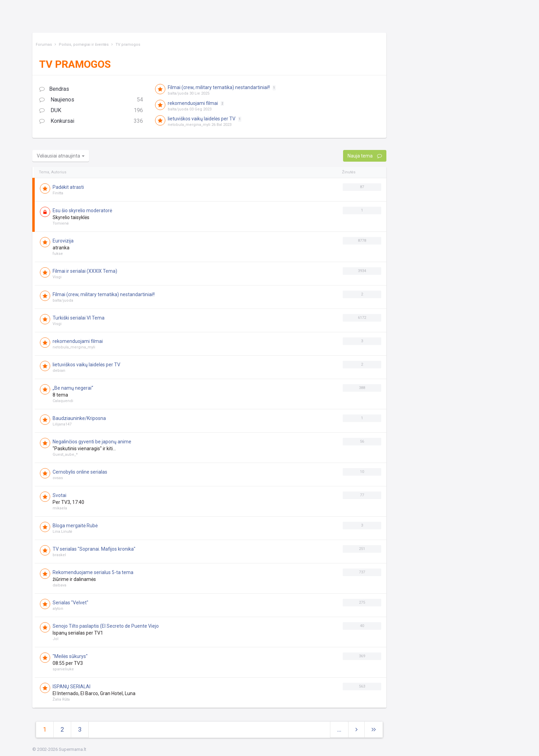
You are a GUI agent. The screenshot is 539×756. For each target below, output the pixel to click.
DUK (91, 111)
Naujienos (91, 100)
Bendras (54, 89)
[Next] (374, 730)
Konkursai (91, 121)
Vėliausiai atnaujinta (61, 156)
